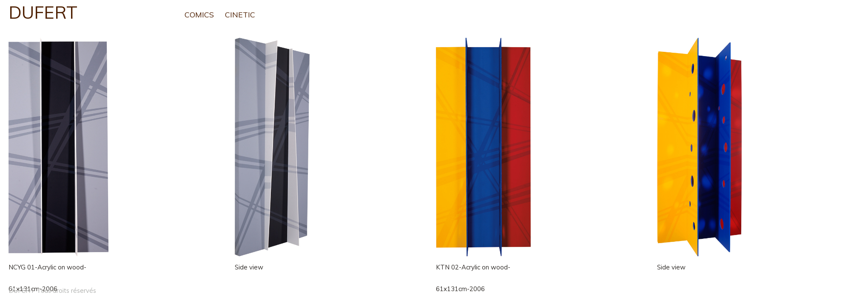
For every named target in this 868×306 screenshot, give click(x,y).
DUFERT (43, 12)
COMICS (199, 14)
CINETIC (240, 14)
